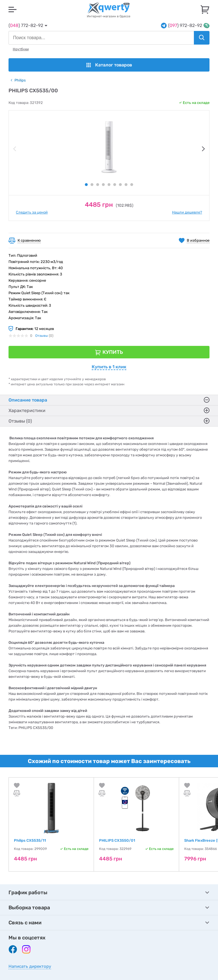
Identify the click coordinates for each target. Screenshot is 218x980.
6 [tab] (115, 185)
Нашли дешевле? (187, 212)
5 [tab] (109, 185)
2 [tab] (92, 185)
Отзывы (42, 336)
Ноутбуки (21, 49)
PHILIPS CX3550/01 (117, 840)
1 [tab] (86, 185)
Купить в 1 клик (109, 367)
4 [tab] (103, 185)
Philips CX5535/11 (30, 840)
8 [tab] (126, 185)
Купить (113, 352)
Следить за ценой (32, 212)
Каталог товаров (109, 65)
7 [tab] (120, 185)
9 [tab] (132, 185)
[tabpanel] (109, 147)
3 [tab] (98, 185)
